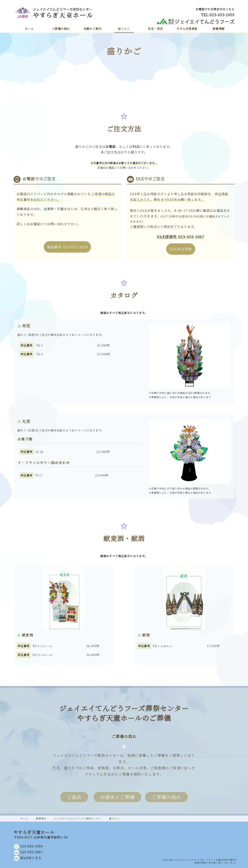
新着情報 (219, 29)
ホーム (29, 29)
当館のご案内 (92, 29)
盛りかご (124, 29)
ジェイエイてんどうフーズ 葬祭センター (78, 818)
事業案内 (41, 818)
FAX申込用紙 (181, 249)
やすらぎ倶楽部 (187, 29)
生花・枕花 (155, 29)
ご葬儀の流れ (61, 29)
